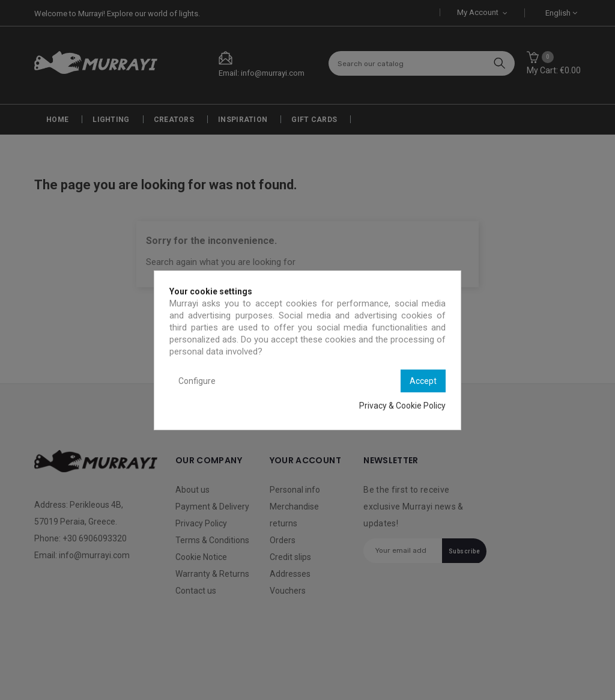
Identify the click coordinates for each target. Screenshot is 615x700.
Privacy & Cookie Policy (402, 406)
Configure (197, 381)
